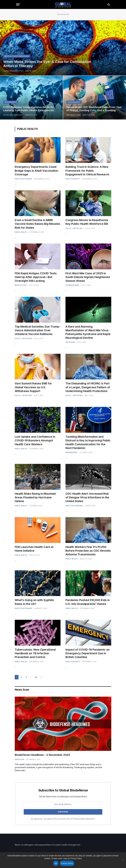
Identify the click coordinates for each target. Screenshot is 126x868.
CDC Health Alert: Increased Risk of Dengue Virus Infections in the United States (87, 497)
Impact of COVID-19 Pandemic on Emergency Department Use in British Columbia (88, 653)
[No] (123, 860)
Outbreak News (72, 285)
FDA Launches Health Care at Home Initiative (34, 549)
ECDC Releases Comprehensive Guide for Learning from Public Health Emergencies (29, 109)
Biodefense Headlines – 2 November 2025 (42, 755)
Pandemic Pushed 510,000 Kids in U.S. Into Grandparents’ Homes (88, 602)
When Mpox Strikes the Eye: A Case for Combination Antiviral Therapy (47, 64)
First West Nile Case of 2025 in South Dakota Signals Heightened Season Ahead (88, 277)
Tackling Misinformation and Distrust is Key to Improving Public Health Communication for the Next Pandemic (88, 442)
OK (56, 863)
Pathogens (70, 342)
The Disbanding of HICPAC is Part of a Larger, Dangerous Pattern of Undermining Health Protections (88, 387)
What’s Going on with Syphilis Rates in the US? (34, 602)
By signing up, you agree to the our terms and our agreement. (63, 819)
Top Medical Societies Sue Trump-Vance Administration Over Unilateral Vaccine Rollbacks (37, 330)
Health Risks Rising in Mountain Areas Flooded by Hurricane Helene (35, 497)
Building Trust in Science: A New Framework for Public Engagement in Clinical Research (87, 171)
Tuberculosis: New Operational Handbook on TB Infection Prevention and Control (35, 653)
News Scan (19, 759)
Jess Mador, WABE (74, 115)
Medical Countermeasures (17, 56)
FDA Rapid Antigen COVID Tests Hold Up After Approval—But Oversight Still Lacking (36, 277)
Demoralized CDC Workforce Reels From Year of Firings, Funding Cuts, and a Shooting (94, 109)
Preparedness (11, 102)
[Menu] (18, 4)
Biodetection (21, 285)
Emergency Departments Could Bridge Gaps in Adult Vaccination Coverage (36, 171)
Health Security (73, 179)
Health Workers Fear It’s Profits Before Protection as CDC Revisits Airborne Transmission (88, 551)
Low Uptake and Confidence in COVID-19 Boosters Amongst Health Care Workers (35, 440)
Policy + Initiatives (74, 228)
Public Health (21, 232)
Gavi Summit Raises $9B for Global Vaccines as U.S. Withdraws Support (33, 387)
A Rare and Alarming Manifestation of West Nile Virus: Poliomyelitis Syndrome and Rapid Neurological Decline (88, 332)
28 (36, 677)
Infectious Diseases (23, 179)
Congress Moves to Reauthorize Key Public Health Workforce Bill (87, 222)
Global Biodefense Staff (13, 71)
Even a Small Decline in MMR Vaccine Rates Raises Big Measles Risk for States (37, 224)
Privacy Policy (79, 819)
